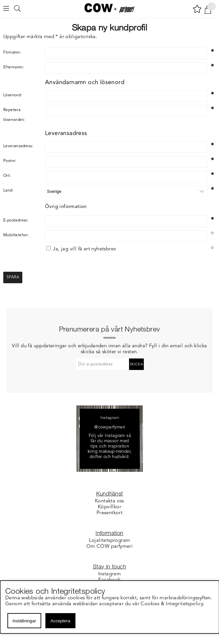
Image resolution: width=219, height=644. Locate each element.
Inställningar (24, 621)
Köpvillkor (109, 507)
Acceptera (60, 621)
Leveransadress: (18, 146)
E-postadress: (16, 220)
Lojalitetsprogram (110, 541)
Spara (13, 277)
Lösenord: (13, 95)
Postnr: (10, 161)
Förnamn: (12, 53)
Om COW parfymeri (109, 547)
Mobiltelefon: (16, 235)
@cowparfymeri (110, 427)
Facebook (109, 580)
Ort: (7, 176)
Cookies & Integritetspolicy (172, 604)
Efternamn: (14, 67)
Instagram (110, 574)
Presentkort (109, 513)
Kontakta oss (109, 501)
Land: (8, 191)
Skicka (136, 365)
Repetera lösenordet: (14, 115)
